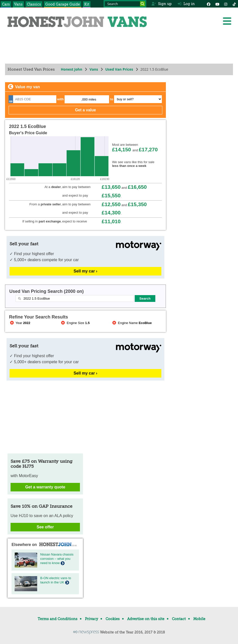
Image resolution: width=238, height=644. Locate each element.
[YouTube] (217, 4)
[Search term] (125, 4)
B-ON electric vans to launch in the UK (56, 580)
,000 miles (89, 99)
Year (20, 323)
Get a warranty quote (45, 487)
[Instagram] (226, 4)
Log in (186, 4)
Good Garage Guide (63, 4)
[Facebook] (209, 4)
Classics (34, 4)
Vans (18, 4)
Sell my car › (85, 271)
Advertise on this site (146, 619)
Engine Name (131, 323)
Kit (87, 4)
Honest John (72, 69)
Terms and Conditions (58, 619)
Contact (179, 619)
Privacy (91, 619)
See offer (45, 527)
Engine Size (75, 323)
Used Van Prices (119, 69)
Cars (6, 4)
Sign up (161, 4)
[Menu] (227, 21)
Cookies (113, 619)
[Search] (142, 4)
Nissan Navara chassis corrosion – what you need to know (57, 559)
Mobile (199, 619)
